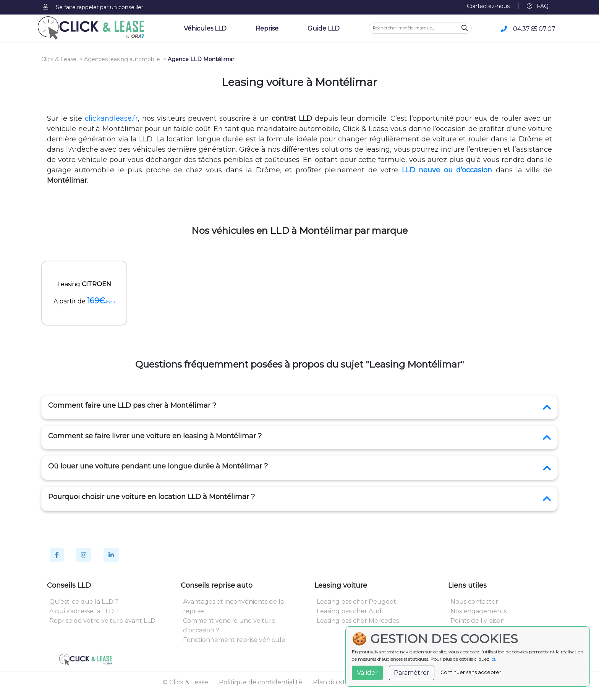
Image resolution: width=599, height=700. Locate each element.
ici (493, 659)
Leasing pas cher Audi (350, 611)
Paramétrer (412, 673)
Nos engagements (478, 611)
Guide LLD (324, 28)
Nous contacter (474, 602)
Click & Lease (59, 59)
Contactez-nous (488, 6)
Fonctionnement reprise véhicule (234, 640)
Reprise (267, 28)
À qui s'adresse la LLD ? (84, 611)
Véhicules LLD (205, 28)
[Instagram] (84, 555)
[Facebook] (57, 555)
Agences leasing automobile (122, 59)
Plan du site (331, 682)
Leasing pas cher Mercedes (358, 621)
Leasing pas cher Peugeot (356, 602)
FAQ (538, 6)
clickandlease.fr (111, 118)
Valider (367, 673)
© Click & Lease (185, 682)
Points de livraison (478, 621)
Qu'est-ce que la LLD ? (84, 602)
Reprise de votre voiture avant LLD (102, 621)
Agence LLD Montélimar (201, 59)
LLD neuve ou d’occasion (447, 170)
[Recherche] (465, 28)
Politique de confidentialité (261, 682)
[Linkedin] (111, 555)
